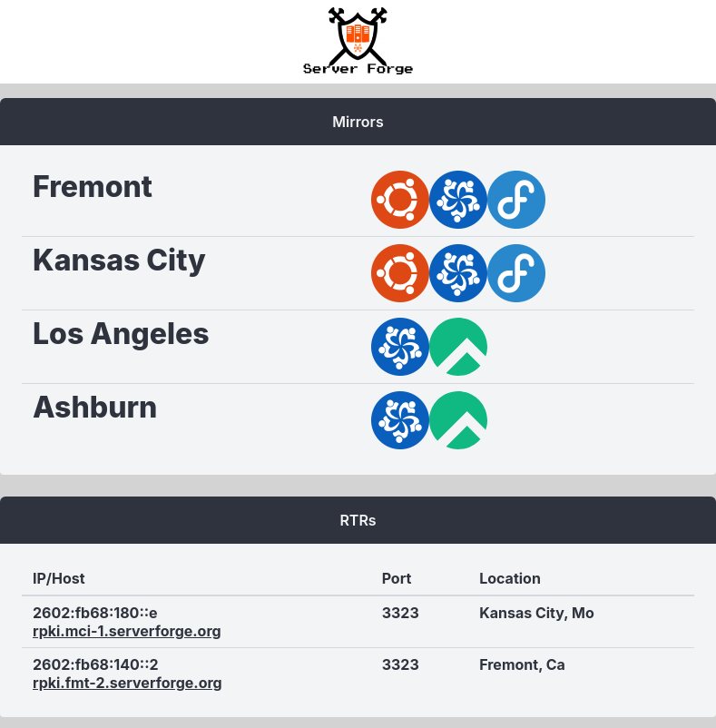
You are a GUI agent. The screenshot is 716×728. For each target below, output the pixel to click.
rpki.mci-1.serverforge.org (127, 631)
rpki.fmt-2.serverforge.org (128, 683)
